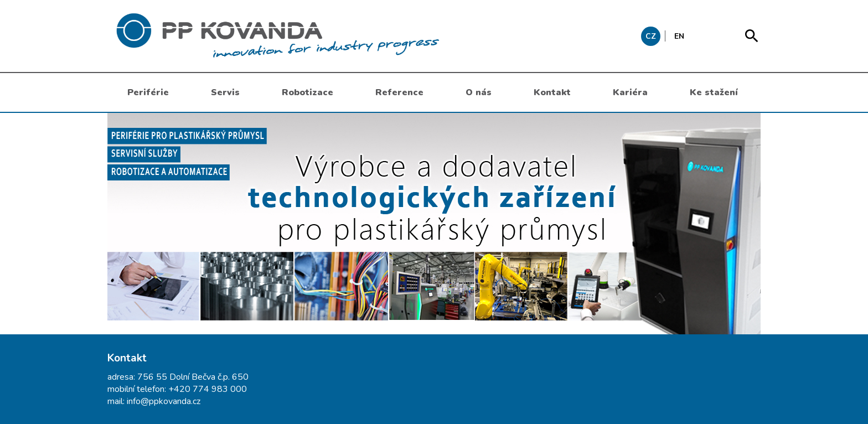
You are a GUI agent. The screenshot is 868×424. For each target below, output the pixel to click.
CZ (651, 36)
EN (679, 36)
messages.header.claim (334, 36)
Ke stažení (714, 92)
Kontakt (552, 92)
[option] (434, 224)
